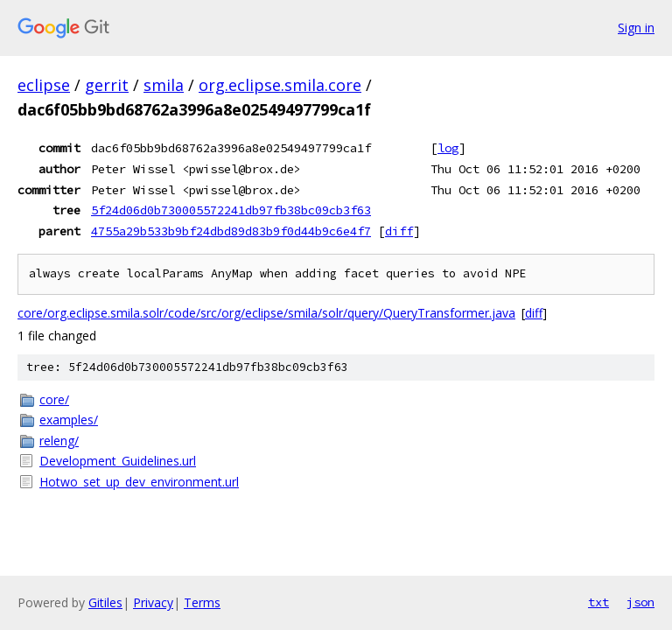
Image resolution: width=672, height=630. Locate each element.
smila (164, 85)
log (448, 148)
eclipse (44, 85)
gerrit (107, 85)
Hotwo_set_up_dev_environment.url (139, 482)
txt (598, 602)
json (640, 602)
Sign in (636, 28)
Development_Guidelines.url (118, 461)
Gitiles (105, 602)
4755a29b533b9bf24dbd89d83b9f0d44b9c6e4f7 (231, 231)
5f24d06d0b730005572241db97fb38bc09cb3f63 (231, 210)
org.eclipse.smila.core (280, 85)
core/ (54, 399)
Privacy (153, 602)
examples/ (69, 420)
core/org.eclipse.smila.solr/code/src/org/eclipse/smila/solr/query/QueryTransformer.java (266, 313)
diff (399, 231)
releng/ (59, 441)
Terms (202, 602)
